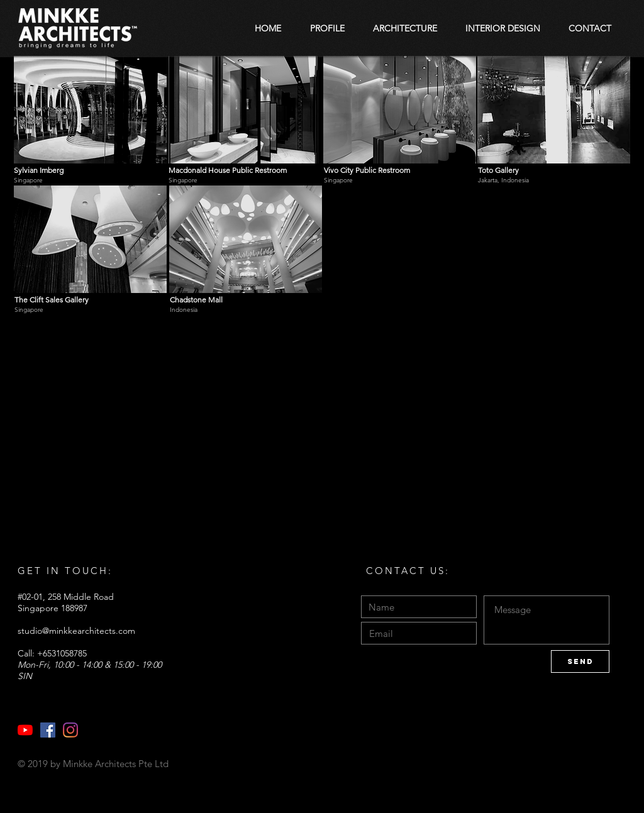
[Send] (580, 661)
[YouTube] (25, 730)
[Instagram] (70, 730)
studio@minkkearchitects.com (76, 631)
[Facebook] (48, 730)
